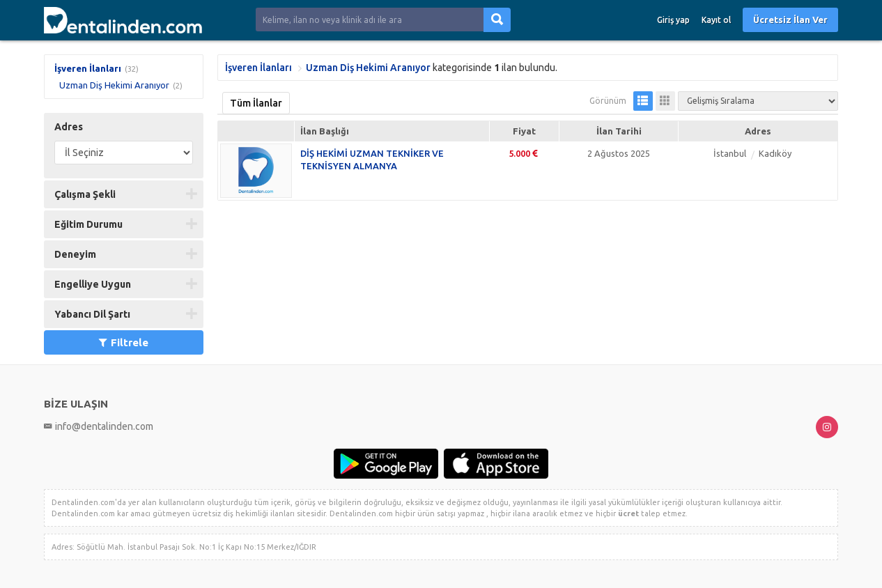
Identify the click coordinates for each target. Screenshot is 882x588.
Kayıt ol (716, 20)
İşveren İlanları (88, 68)
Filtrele (124, 342)
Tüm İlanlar (256, 103)
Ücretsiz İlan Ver (790, 20)
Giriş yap (673, 20)
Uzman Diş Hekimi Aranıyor (114, 85)
